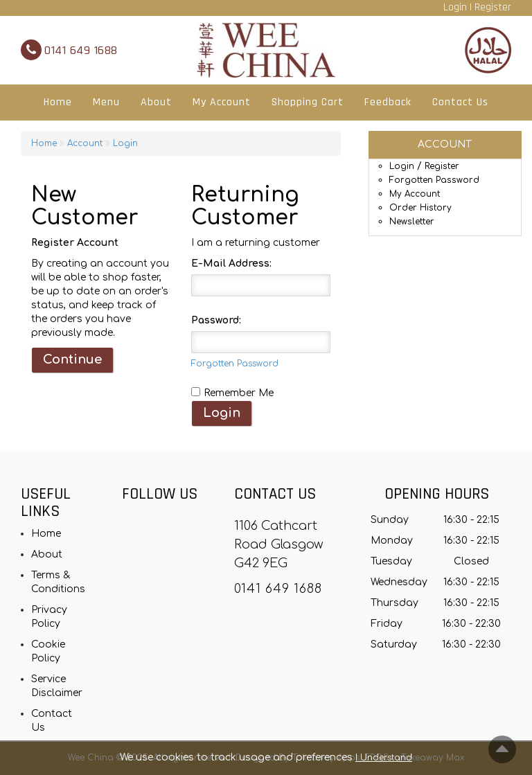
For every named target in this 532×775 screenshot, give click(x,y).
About (156, 102)
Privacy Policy (49, 617)
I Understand (384, 758)
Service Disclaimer (57, 686)
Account (85, 143)
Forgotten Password (434, 180)
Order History (420, 208)
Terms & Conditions (58, 582)
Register (493, 7)
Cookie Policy (48, 651)
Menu (106, 102)
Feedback (388, 102)
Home (58, 102)
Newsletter (412, 222)
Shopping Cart (308, 102)
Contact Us (460, 102)
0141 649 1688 (81, 50)
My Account (222, 102)
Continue (72, 359)
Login (455, 7)
